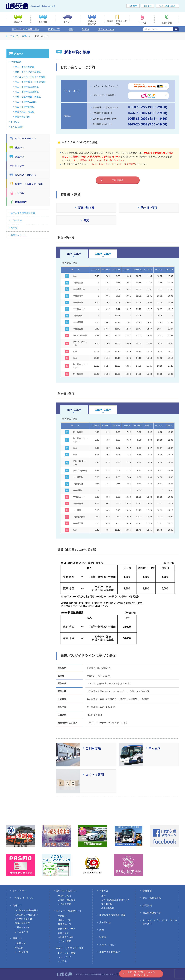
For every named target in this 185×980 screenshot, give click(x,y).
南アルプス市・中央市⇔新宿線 (30, 77)
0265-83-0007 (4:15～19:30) (148, 119)
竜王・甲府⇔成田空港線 (27, 92)
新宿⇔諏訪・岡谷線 (25, 112)
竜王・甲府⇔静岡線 (25, 107)
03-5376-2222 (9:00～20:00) (148, 107)
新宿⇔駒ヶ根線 (23, 117)
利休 (71, 29)
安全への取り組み (167, 6)
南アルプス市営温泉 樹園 (25, 29)
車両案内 (15, 122)
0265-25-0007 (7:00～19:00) (148, 124)
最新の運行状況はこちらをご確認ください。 (141, 974)
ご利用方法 (118, 180)
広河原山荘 (54, 29)
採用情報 (148, 6)
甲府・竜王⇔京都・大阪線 (28, 97)
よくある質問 (17, 127)
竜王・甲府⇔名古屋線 (26, 102)
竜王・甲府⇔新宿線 (25, 67)
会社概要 (133, 6)
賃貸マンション (106, 29)
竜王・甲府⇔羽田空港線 (27, 87)
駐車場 (86, 29)
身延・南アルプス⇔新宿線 (28, 72)
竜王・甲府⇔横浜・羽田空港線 (30, 82)
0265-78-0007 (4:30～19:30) (148, 113)
